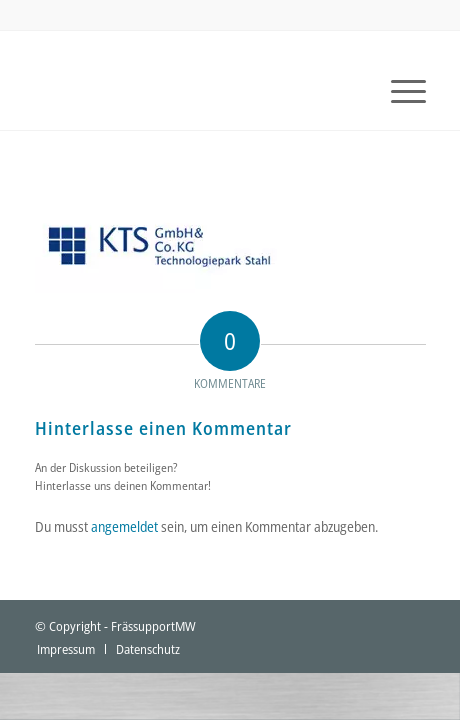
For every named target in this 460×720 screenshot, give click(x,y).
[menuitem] (398, 90)
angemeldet (124, 526)
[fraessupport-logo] (191, 90)
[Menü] (398, 90)
